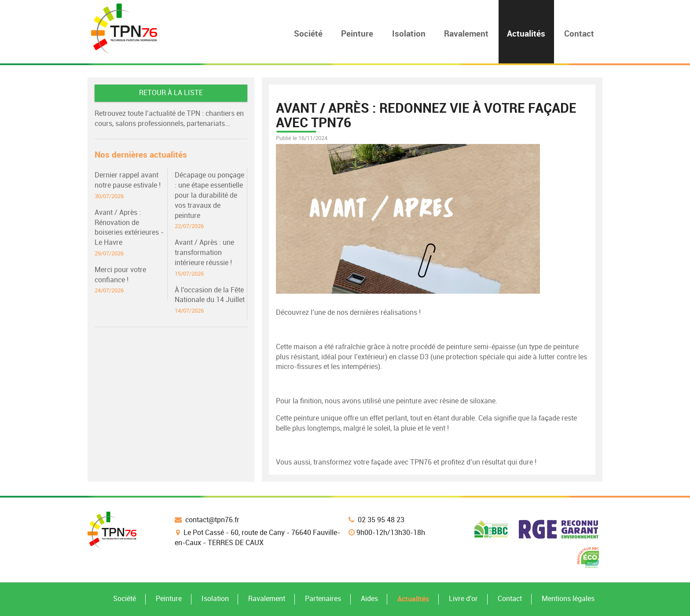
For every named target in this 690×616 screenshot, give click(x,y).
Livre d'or (463, 599)
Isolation (215, 599)
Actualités (413, 599)
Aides (369, 599)
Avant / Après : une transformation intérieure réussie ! (211, 258)
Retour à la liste (171, 93)
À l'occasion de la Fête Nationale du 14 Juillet (211, 301)
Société (125, 599)
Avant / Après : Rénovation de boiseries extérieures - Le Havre (131, 233)
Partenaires (323, 599)
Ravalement (267, 599)
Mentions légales (568, 599)
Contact (510, 599)
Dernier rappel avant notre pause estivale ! (131, 186)
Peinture (169, 599)
